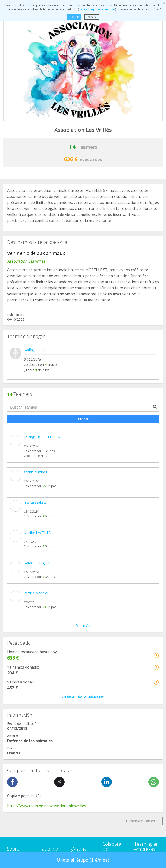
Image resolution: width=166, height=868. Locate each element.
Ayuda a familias (19, 682)
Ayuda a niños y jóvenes (25, 690)
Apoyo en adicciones (22, 629)
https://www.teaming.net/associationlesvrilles (47, 509)
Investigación (17, 708)
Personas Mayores (21, 717)
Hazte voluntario (115, 596)
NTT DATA (142, 563)
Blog (10, 596)
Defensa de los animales (26, 655)
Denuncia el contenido (143, 524)
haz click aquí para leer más (97, 9)
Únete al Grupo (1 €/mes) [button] (83, 860)
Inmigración (16, 699)
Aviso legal (78, 582)
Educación (15, 673)
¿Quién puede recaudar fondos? (49, 596)
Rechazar (92, 17)
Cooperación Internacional (27, 646)
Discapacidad (17, 664)
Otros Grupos (17, 726)
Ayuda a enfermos (21, 638)
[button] (156, 359)
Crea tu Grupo (49, 568)
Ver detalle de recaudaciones (83, 400)
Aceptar (74, 17)
